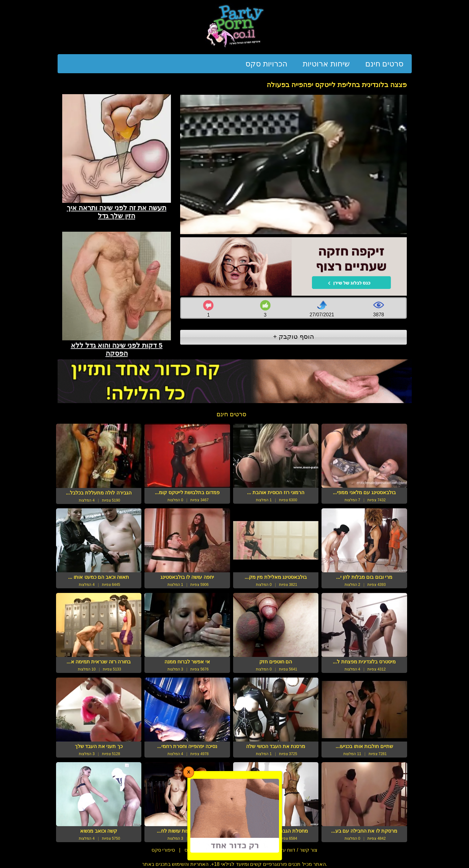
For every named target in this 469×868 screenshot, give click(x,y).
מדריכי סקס (197, 850)
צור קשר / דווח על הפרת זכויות (285, 850)
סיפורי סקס (163, 850)
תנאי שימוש (230, 850)
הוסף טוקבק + (294, 336)
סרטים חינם (384, 64)
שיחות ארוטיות (326, 64)
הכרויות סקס (266, 64)
